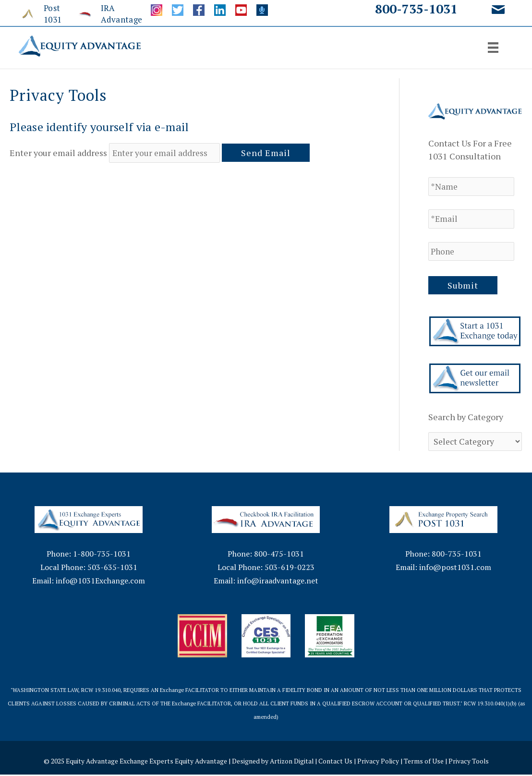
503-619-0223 (290, 569)
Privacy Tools (471, 762)
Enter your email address (58, 153)
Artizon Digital (293, 762)
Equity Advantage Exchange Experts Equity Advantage (145, 762)
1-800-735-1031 (102, 555)
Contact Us (337, 762)
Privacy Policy (380, 762)
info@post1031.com (455, 569)
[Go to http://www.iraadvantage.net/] (105, 14)
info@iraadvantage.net (278, 582)
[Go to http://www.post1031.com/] (43, 14)
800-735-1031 (416, 9)
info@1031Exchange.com (100, 582)
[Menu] (493, 48)
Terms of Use (426, 762)
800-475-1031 (279, 555)
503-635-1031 (112, 569)
